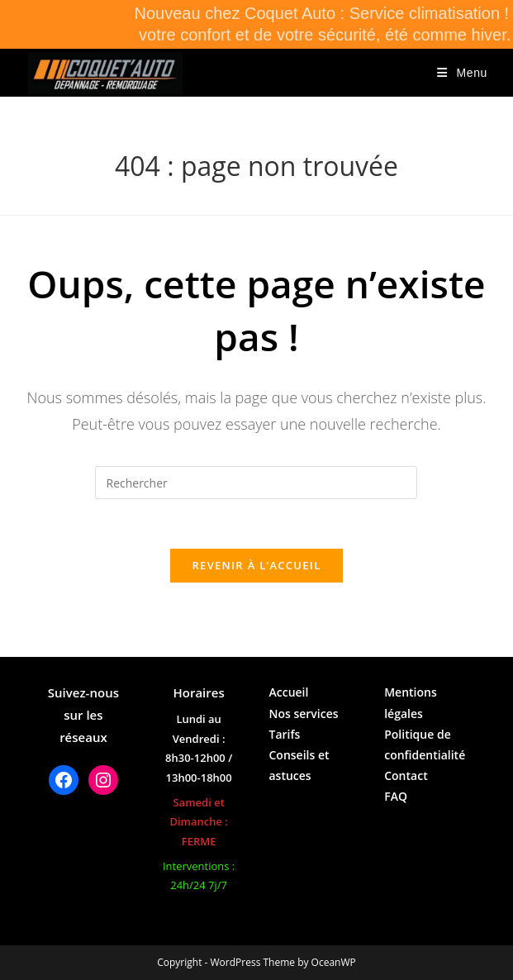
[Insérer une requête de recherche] (256, 483)
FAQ (396, 796)
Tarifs (284, 734)
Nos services (303, 714)
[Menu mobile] (462, 73)
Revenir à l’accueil (256, 565)
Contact (406, 775)
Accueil (288, 692)
